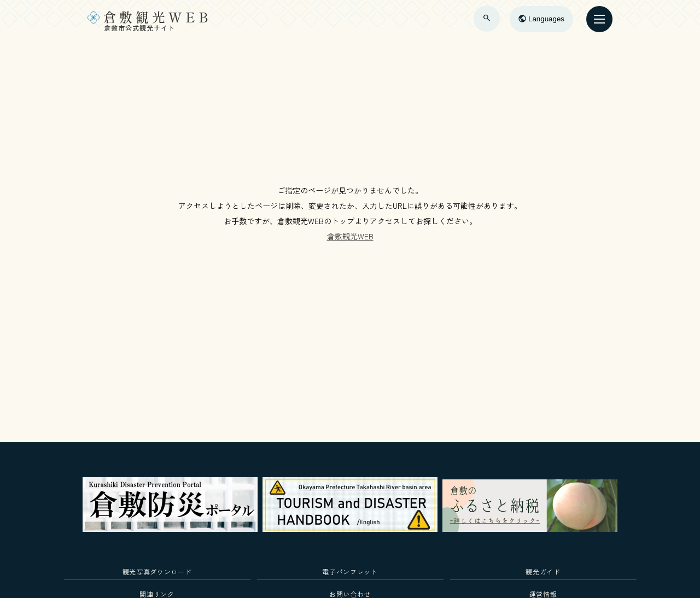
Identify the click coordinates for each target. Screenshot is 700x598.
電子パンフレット (350, 571)
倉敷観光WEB (350, 236)
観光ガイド (543, 571)
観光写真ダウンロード (157, 571)
